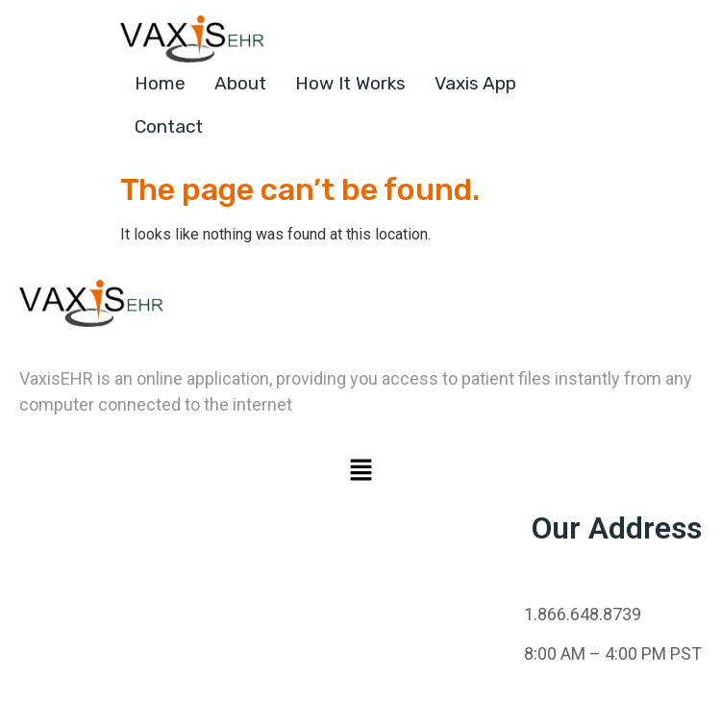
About (240, 83)
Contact (169, 126)
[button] (360, 471)
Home (160, 83)
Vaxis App (475, 83)
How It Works (350, 83)
